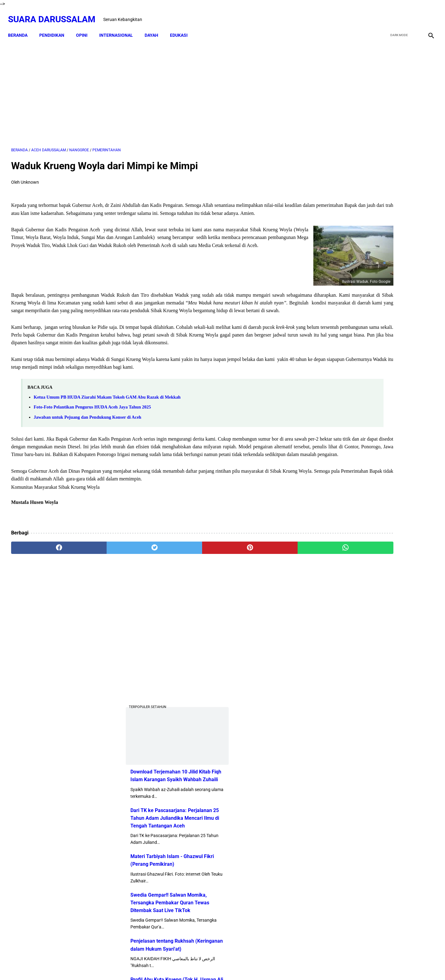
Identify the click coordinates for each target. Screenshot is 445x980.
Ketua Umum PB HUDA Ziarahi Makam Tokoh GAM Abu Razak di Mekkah (107, 416)
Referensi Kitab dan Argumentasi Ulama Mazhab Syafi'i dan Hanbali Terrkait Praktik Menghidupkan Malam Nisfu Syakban (391, 730)
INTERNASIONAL (119, 28)
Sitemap (223, 964)
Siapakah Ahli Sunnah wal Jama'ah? (383, 586)
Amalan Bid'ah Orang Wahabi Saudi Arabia (390, 505)
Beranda (21, 28)
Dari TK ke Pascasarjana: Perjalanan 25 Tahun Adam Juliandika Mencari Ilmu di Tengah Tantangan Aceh (373, 254)
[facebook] (384, 15)
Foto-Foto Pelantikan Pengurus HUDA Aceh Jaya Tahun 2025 (92, 426)
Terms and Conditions (258, 964)
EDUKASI (182, 28)
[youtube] (413, 15)
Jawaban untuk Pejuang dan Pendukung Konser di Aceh (87, 436)
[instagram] (427, 15)
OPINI (85, 28)
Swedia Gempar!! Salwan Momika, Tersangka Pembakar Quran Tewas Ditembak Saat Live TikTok (369, 339)
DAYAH (155, 28)
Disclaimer (199, 964)
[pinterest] (189, 575)
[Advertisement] (154, 89)
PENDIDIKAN (55, 28)
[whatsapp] (260, 575)
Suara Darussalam (55, 14)
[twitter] (398, 15)
